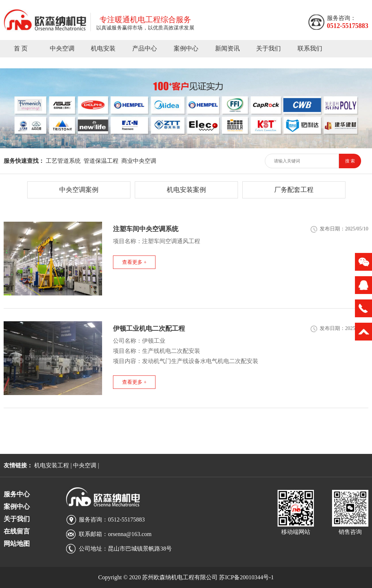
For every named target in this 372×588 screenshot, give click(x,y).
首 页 (21, 49)
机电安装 (103, 49)
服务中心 (17, 494)
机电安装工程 (52, 465)
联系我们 (310, 49)
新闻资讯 (227, 49)
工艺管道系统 (63, 161)
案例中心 (186, 49)
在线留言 (17, 531)
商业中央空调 (139, 161)
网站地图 (17, 544)
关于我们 (268, 49)
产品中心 (145, 49)
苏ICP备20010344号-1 (246, 577)
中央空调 (62, 49)
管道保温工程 (101, 161)
